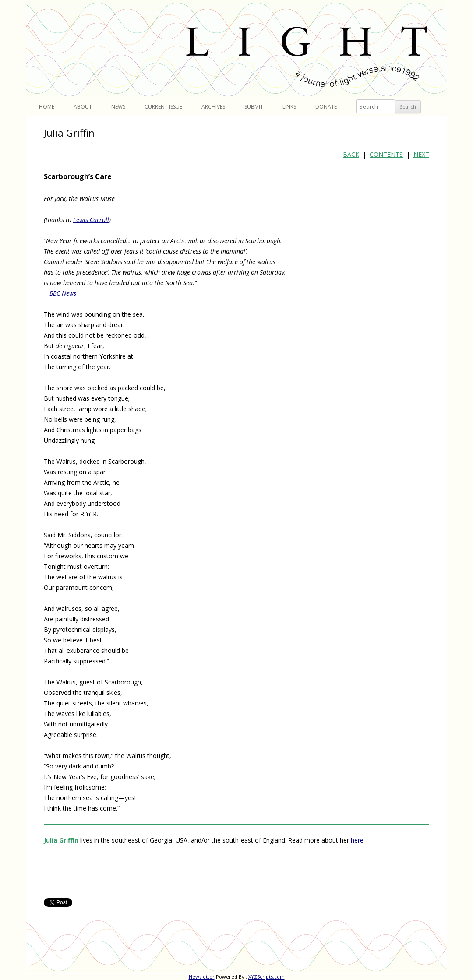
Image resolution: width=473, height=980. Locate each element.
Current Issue (163, 107)
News (118, 107)
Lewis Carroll (91, 220)
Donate (326, 107)
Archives (213, 107)
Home (47, 107)
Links (289, 107)
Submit (254, 107)
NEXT (421, 154)
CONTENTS (386, 154)
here (357, 840)
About (83, 107)
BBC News (63, 293)
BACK (351, 154)
